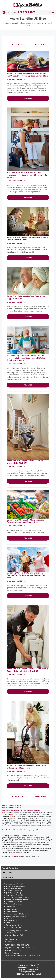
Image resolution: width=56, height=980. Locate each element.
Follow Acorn (7, 877)
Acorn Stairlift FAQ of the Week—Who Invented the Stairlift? (25, 462)
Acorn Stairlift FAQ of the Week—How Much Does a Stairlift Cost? (27, 239)
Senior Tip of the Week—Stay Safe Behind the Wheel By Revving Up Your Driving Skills (27, 75)
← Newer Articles (17, 45)
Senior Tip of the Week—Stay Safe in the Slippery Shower (26, 298)
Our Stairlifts (8, 873)
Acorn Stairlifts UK (14, 806)
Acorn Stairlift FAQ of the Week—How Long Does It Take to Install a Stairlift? (27, 670)
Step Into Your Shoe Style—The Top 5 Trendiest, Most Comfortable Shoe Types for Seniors (27, 175)
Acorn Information (10, 868)
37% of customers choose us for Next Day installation (21, 811)
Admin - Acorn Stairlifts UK (16, 79)
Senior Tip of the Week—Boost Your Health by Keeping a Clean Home (27, 767)
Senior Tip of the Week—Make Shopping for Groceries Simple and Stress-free (27, 521)
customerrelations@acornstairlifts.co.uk (22, 956)
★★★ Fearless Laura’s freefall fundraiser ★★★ (19, 835)
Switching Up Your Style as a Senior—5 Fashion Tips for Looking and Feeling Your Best (26, 575)
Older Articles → (41, 45)
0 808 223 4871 (26, 12)
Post (4, 806)
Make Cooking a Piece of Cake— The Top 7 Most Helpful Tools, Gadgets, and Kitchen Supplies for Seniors (26, 358)
